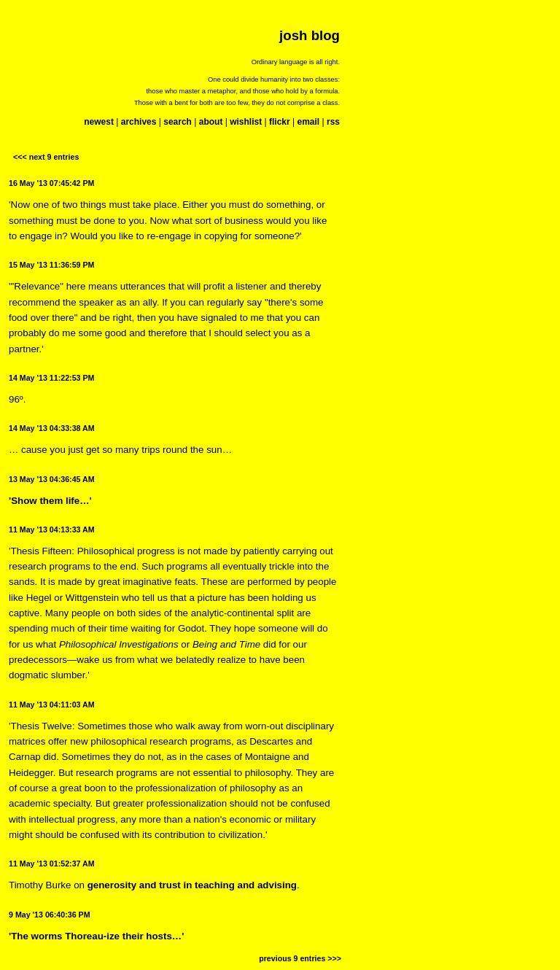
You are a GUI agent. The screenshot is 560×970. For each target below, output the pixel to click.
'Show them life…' (50, 501)
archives (139, 122)
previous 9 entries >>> (300, 958)
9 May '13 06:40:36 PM (50, 915)
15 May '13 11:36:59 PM (51, 265)
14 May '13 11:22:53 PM (51, 378)
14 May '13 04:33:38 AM (52, 428)
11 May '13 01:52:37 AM (52, 864)
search (178, 122)
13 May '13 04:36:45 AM (52, 479)
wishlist (246, 122)
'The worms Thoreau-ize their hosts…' (96, 936)
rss (333, 122)
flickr (280, 122)
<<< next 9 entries (46, 157)
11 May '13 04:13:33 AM (52, 529)
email (308, 122)
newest (99, 122)
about (211, 122)
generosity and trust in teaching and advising (192, 885)
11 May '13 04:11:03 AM (52, 705)
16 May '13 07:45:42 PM (51, 183)
